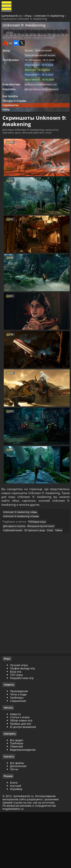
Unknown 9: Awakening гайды (22, 555)
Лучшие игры (20, 719)
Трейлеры (18, 798)
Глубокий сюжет (15, 576)
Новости (17, 768)
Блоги (15, 837)
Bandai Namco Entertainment (43, 100)
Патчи (15, 824)
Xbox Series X (34, 89)
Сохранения (19, 755)
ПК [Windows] (35, 68)
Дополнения (20, 821)
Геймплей (18, 801)
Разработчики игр (23, 732)
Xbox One (32, 79)
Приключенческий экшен (42, 63)
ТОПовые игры (39, 567)
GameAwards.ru (12, 18)
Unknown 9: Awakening (50, 18)
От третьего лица (37, 576)
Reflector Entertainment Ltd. (43, 94)
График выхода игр (24, 722)
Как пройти (12, 107)
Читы (8, 123)
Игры (29, 18)
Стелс (54, 576)
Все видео (18, 795)
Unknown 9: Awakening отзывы (23, 560)
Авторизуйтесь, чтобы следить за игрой (30, 44)
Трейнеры (18, 752)
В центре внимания (24, 781)
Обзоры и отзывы (16, 112)
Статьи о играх (21, 772)
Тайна (8, 581)
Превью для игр (22, 778)
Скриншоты (12, 117)
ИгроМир (18, 844)
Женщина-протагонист (44, 571)
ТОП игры (18, 729)
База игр (17, 725)
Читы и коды (20, 749)
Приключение (46, 58)
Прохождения (20, 745)
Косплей (17, 841)
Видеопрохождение (24, 804)
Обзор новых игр (23, 775)
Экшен (31, 58)
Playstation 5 (34, 84)
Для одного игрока (16, 571)
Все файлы (18, 818)
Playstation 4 (34, 73)
